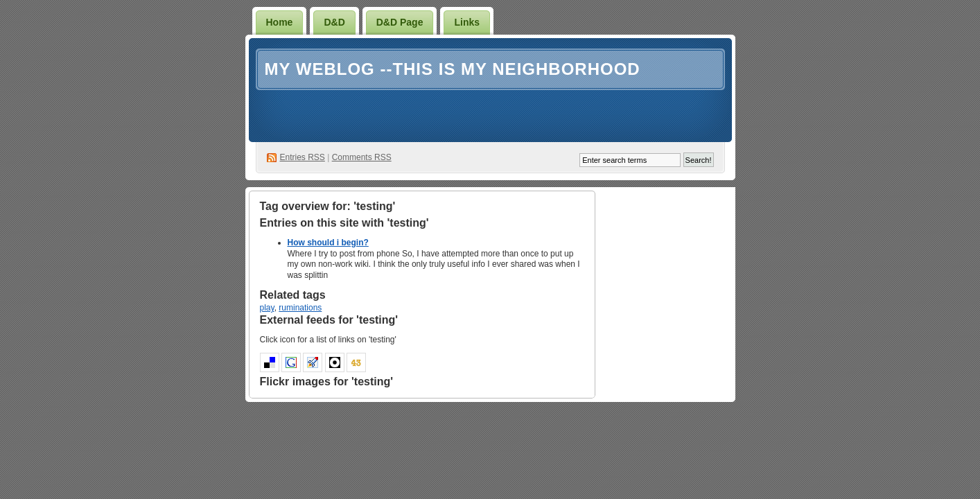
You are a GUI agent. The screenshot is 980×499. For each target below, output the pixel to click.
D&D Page (400, 22)
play (267, 308)
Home (280, 22)
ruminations (300, 308)
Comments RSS (362, 157)
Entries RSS (303, 157)
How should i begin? (328, 243)
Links (467, 22)
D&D (334, 22)
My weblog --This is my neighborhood (453, 69)
